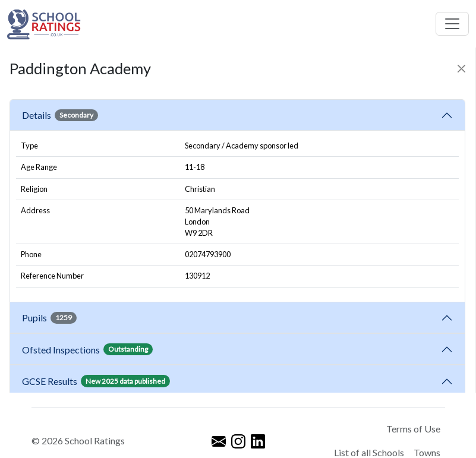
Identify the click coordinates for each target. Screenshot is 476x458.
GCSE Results (96, 381)
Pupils (49, 318)
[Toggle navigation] (452, 24)
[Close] (461, 69)
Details (60, 115)
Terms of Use (413, 429)
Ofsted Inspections (87, 349)
